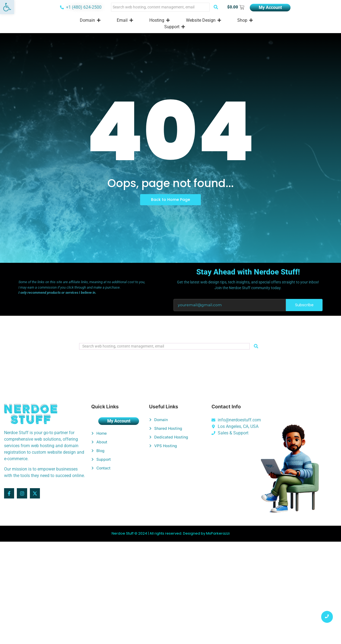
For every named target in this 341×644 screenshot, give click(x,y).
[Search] (160, 7)
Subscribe (304, 305)
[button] (7, 7)
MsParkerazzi (218, 533)
